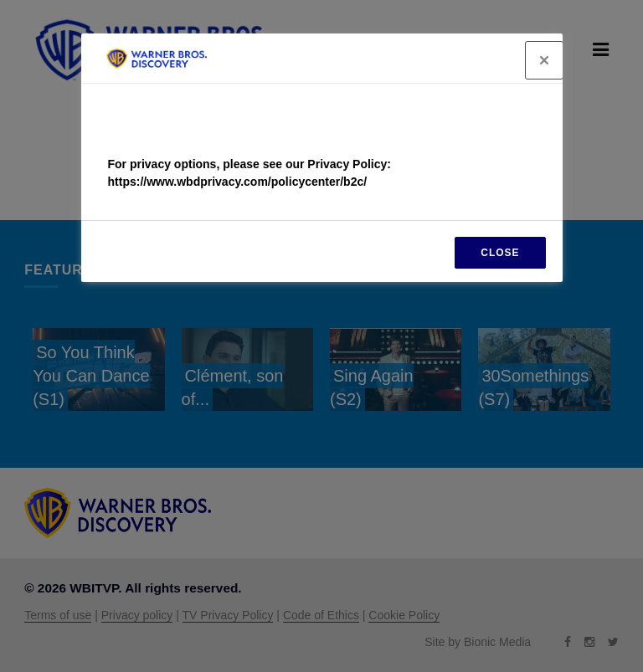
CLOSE (500, 253)
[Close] (544, 60)
